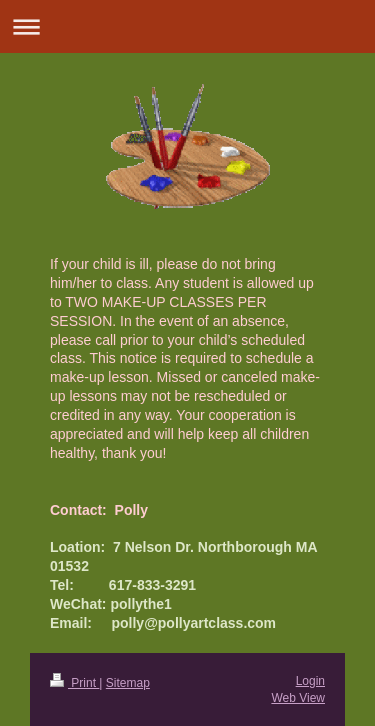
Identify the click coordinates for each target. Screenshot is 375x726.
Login (310, 681)
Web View (298, 698)
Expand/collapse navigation (187, 26)
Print (74, 683)
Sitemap (128, 683)
